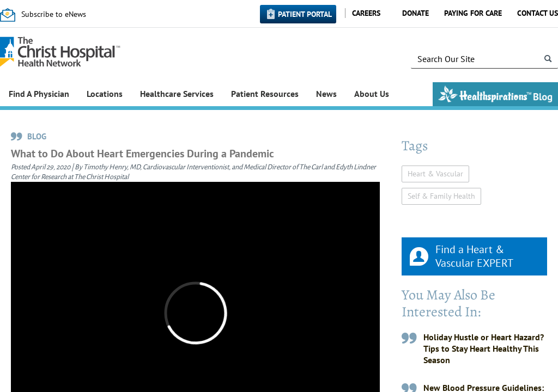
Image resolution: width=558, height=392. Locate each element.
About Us (372, 94)
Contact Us (538, 13)
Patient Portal (305, 14)
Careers (366, 13)
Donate (416, 13)
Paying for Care (473, 13)
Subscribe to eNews (54, 14)
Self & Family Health (441, 196)
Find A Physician (39, 94)
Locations (105, 94)
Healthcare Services (177, 94)
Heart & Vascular (435, 174)
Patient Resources (265, 94)
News (326, 94)
